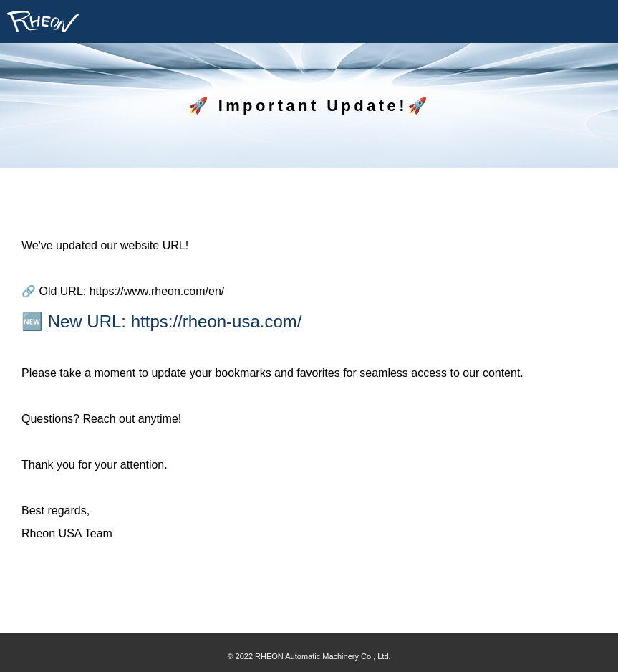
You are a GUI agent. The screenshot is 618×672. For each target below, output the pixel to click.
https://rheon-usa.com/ (217, 321)
